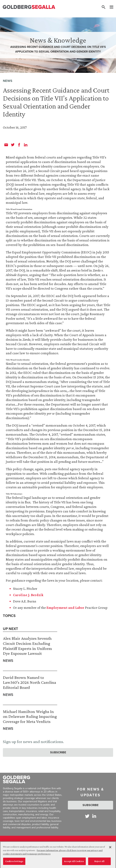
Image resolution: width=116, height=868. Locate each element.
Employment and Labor (65, 608)
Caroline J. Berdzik (28, 595)
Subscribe (58, 752)
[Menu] (110, 7)
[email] (6, 145)
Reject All (99, 863)
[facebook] (19, 145)
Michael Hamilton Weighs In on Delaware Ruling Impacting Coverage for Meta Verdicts (30, 716)
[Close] (110, 849)
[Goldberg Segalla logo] (29, 7)
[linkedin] (26, 145)
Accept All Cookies (74, 863)
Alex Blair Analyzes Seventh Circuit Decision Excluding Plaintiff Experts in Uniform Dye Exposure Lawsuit (27, 646)
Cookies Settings (14, 863)
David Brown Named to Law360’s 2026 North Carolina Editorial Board (29, 682)
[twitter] (13, 145)
